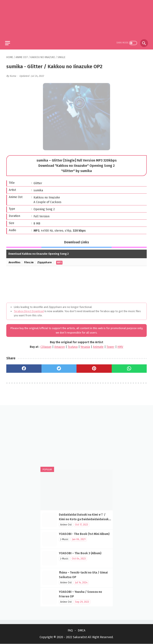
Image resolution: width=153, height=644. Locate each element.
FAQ (70, 631)
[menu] (9, 41)
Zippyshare (46, 261)
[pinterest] (94, 367)
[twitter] (59, 367)
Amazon (60, 346)
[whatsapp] (129, 367)
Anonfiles (15, 261)
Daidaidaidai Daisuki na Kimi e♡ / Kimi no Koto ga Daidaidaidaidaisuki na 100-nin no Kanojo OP (84, 519)
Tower (110, 346)
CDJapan (46, 346)
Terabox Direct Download (29, 310)
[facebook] (24, 367)
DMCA (82, 631)
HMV (120, 346)
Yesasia (85, 346)
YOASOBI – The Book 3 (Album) (80, 553)
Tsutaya (73, 346)
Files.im (30, 261)
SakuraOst (80, 637)
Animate (98, 346)
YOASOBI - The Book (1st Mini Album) (84, 534)
